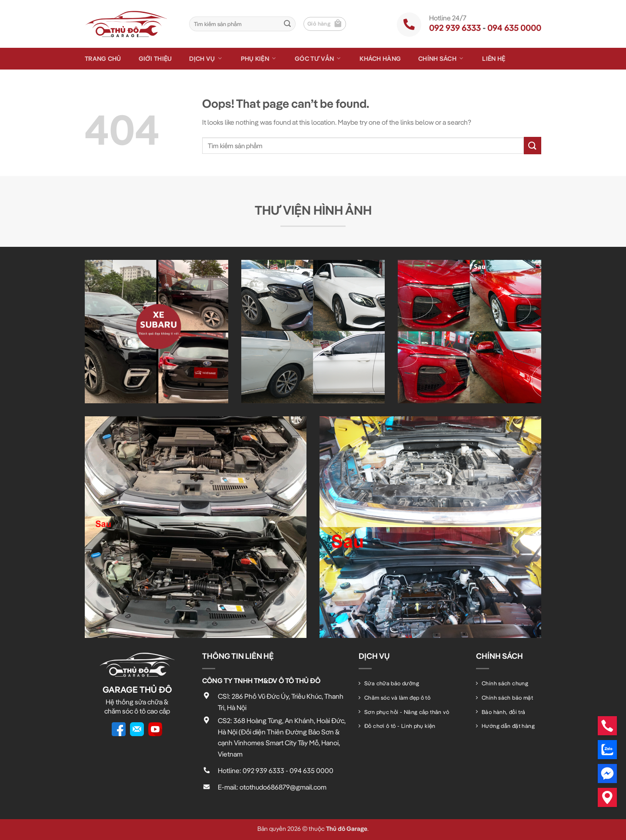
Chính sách (441, 59)
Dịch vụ (206, 59)
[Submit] (287, 24)
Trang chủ (103, 58)
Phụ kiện (259, 59)
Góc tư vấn (318, 59)
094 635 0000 (514, 28)
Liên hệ (494, 58)
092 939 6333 (455, 28)
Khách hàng (380, 58)
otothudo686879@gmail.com (283, 787)
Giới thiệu (155, 58)
